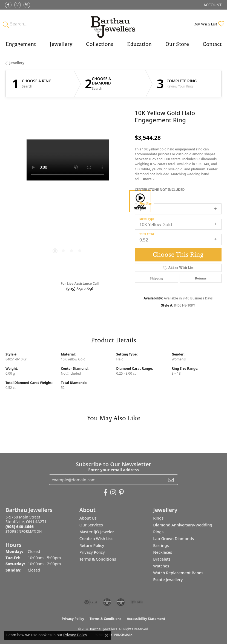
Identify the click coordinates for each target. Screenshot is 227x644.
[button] (212, 5)
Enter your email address (113, 470)
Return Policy (92, 545)
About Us (88, 518)
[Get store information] (24, 531)
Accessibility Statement (146, 619)
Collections (100, 44)
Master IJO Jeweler (97, 532)
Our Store (177, 44)
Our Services (91, 525)
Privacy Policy (92, 552)
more (149, 179)
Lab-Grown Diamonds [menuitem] (173, 539)
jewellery (17, 63)
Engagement (21, 44)
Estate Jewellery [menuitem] (168, 580)
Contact (212, 44)
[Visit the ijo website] (137, 602)
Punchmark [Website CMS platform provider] (123, 635)
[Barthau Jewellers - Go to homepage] (113, 24)
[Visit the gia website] (91, 602)
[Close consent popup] (107, 635)
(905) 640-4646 (80, 289)
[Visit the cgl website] (121, 602)
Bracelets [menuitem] (162, 559)
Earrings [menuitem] (161, 545)
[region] (67, 201)
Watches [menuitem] (161, 566)
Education (139, 44)
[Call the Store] (20, 527)
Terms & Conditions (98, 559)
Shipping (156, 278)
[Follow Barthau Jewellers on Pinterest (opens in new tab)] (27, 5)
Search (27, 86)
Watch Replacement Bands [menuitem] (178, 573)
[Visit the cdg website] (107, 602)
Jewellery (61, 44)
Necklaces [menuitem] (163, 552)
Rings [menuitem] (158, 518)
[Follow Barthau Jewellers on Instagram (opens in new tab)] (18, 5)
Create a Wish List (96, 539)
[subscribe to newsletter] (171, 480)
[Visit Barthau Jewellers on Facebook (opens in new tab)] (8, 5)
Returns (201, 278)
